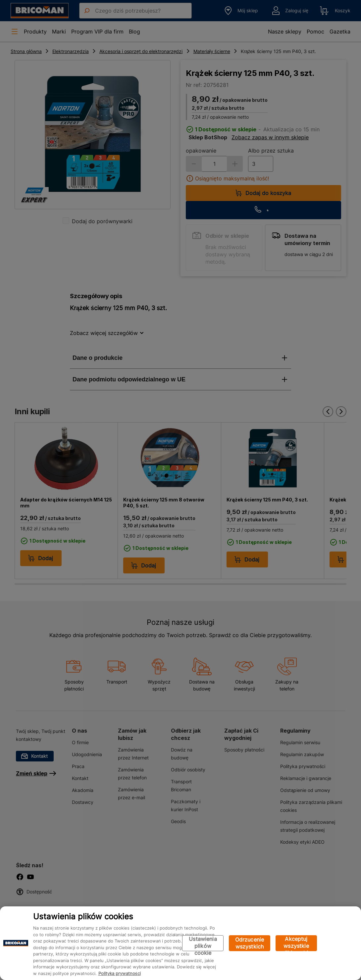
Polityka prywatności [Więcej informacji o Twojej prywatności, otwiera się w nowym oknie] (120, 973)
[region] (180, 943)
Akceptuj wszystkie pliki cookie (296, 943)
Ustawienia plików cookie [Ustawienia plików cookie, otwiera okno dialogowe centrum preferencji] (203, 943)
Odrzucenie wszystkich (250, 943)
